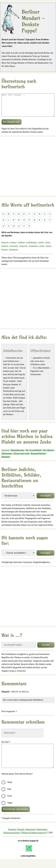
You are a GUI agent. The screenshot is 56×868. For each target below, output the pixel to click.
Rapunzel (6, 461)
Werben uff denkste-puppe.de (34, 837)
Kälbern (22, 247)
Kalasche (23, 251)
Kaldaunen (33, 251)
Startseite (5, 455)
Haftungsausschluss (11, 837)
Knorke (5, 254)
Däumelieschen (17, 455)
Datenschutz (42, 834)
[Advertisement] (28, 171)
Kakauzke (14, 251)
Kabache (5, 247)
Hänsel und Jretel (22, 458)
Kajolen (5, 251)
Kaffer (41, 247)
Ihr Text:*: (6, 746)
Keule (49, 251)
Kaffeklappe (32, 247)
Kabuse (13, 247)
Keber (42, 251)
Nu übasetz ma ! (12, 126)
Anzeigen (45, 500)
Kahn (48, 247)
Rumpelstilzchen (38, 458)
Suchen (46, 649)
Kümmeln (14, 254)
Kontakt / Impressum (26, 834)
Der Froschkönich (34, 455)
